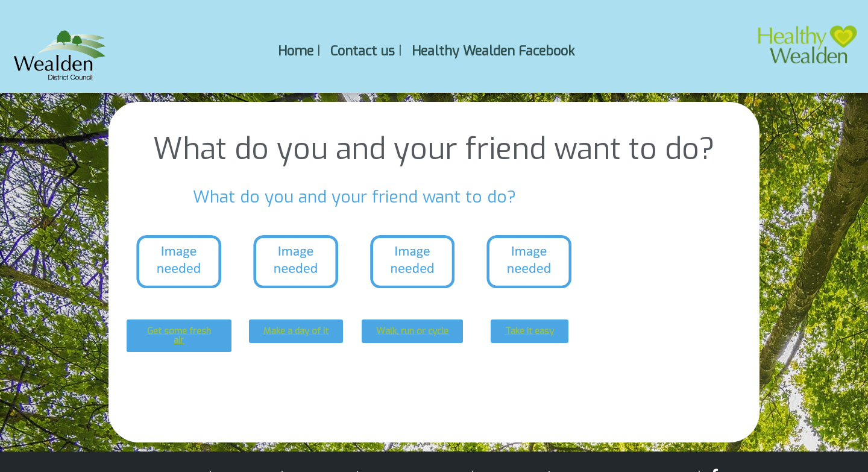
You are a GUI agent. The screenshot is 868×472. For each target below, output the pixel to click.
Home (296, 50)
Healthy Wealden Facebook (493, 50)
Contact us (363, 50)
